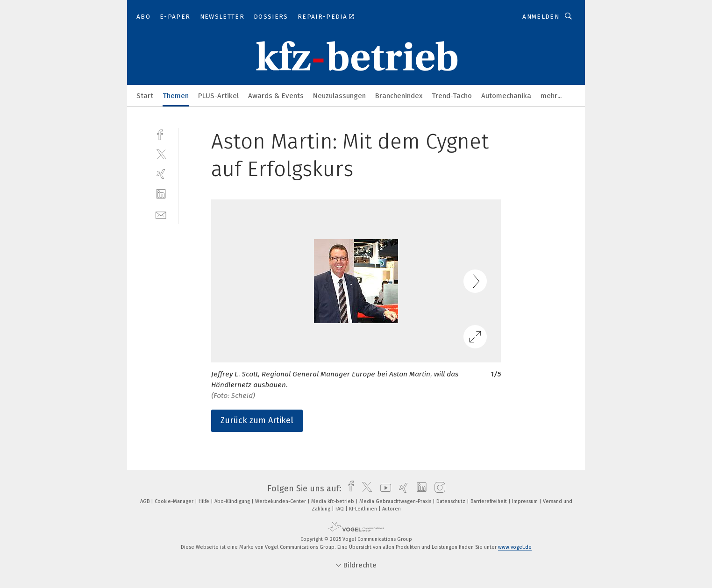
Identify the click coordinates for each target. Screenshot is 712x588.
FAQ (340, 509)
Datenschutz (452, 501)
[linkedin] (161, 194)
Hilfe (205, 501)
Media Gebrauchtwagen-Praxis (396, 501)
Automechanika (506, 96)
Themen (176, 96)
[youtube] (383, 489)
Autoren (392, 509)
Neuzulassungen (339, 96)
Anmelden (541, 17)
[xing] (161, 174)
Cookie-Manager (175, 501)
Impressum (526, 501)
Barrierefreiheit (489, 501)
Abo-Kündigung (233, 501)
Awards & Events (276, 96)
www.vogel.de (515, 547)
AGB (146, 501)
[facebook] (161, 134)
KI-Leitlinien (364, 509)
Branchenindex (399, 96)
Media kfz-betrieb (333, 501)
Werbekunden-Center (281, 501)
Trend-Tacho (452, 96)
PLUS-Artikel (218, 96)
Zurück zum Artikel (257, 420)
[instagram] (438, 489)
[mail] (161, 214)
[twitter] (161, 154)
